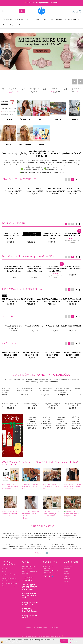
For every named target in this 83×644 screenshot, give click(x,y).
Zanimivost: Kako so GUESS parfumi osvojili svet (31, 486)
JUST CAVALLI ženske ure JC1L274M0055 (31, 300)
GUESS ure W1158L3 (73, 326)
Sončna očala (41, 19)
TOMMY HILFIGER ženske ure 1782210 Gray (73, 236)
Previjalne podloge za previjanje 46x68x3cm (31, 405)
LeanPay (53, 91)
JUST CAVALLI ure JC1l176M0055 (10, 300)
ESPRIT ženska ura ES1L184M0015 (10, 354)
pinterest (67, 574)
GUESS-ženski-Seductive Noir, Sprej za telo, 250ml (73, 269)
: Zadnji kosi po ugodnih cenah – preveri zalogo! (30, 587)
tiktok (66, 571)
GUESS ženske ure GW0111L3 (31, 327)
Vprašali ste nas (6, 569)
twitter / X (67, 579)
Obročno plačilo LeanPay (9, 583)
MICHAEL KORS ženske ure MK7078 (10, 190)
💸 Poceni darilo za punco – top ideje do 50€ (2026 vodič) (72, 514)
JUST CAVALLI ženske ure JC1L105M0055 (73, 300)
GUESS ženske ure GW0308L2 (10, 327)
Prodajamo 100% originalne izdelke (10, 575)
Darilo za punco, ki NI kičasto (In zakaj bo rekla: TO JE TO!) (51, 514)
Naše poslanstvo (42, 526)
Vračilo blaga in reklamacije (10, 581)
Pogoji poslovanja (28, 569)
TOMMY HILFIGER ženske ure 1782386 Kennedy (31, 236)
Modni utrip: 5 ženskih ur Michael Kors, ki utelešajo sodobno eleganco (31, 515)
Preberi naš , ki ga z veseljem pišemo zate (51, 572)
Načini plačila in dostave (9, 578)
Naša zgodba (40, 553)
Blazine (59, 19)
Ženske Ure (8, 19)
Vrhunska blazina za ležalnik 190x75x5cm (52, 389)
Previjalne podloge (72, 19)
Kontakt (4, 571)
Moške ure (19, 19)
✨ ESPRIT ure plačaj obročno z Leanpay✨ (41, 3)
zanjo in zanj (29, 595)
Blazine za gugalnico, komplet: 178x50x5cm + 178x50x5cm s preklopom (47, 422)
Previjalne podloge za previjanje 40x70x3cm (10, 405)
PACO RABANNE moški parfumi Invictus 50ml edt (52, 269)
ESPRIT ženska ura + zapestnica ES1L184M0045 (31, 355)
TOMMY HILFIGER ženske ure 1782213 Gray (52, 236)
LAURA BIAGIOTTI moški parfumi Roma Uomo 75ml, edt (31, 269)
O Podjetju (55, 628)
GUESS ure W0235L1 (52, 326)
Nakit (51, 19)
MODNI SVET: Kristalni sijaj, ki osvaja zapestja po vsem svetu (72, 486)
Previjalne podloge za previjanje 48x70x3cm (52, 405)
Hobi (5, 25)
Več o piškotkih (74, 641)
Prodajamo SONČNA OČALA (30, 617)
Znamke (22, 25)
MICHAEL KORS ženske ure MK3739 (31, 190)
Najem (13, 25)
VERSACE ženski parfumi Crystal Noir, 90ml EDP (10, 269)
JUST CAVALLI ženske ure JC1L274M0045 (52, 300)
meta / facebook (69, 566)
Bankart (78, 91)
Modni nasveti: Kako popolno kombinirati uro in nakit (9, 514)
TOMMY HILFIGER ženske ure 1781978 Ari (10, 236)
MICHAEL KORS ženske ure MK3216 (52, 190)
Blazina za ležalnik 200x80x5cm (73, 389)
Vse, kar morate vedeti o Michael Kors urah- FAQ (51, 486)
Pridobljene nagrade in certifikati (30, 572)
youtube (66, 576)
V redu (64, 641)
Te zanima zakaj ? (48, 567)
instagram (67, 569)
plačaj (53, 90)
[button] (79, 180)
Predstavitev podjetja (29, 566)
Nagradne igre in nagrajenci (10, 586)
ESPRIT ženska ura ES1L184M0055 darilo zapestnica (52, 355)
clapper (66, 581)
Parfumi (29, 19)
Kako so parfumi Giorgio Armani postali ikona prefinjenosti (10, 486)
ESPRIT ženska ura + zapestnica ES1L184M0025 (73, 355)
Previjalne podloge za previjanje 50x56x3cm (73, 405)
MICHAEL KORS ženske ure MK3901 (73, 190)
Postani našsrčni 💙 (48, 576)
